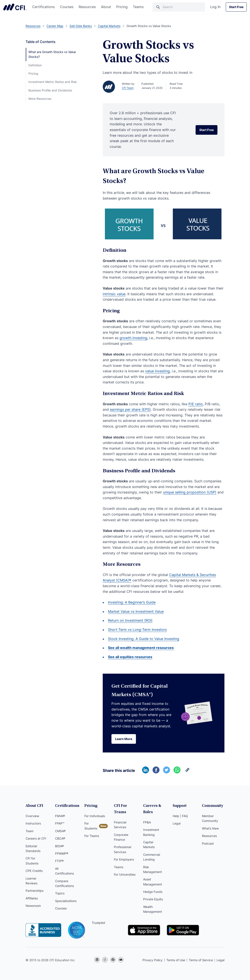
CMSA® (60, 831)
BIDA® (59, 846)
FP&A (147, 822)
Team (30, 831)
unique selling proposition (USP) (190, 492)
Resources (87, 7)
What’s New (210, 828)
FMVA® (60, 816)
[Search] (179, 7)
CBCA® (60, 838)
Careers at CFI (36, 838)
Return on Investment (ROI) (130, 620)
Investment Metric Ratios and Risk (53, 82)
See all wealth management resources (141, 648)
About (106, 7)
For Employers (124, 859)
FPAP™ (60, 823)
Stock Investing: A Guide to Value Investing (144, 639)
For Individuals (95, 816)
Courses (67, 7)
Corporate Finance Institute (15, 7)
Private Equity (153, 899)
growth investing (133, 338)
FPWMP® (62, 853)
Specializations (66, 901)
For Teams (92, 836)
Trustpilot (98, 923)
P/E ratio (196, 404)
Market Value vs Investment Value (136, 611)
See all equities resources (130, 657)
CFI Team (128, 88)
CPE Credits (34, 871)
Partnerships (35, 891)
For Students (91, 826)
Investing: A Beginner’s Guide (132, 602)
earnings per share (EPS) (130, 409)
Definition (35, 65)
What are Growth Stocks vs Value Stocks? (52, 54)
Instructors (33, 823)
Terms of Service (201, 960)
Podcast (208, 843)
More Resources (40, 99)
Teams (138, 7)
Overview (32, 816)
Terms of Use (176, 960)
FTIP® (59, 861)
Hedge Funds (153, 892)
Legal (177, 823)
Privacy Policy (153, 960)
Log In (215, 7)
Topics (60, 893)
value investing (157, 371)
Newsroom (33, 906)
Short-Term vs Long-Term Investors (137, 630)
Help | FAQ (180, 816)
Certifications (43, 7)
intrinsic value (114, 294)
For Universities (125, 874)
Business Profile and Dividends (50, 90)
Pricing (122, 7)
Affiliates (32, 898)
